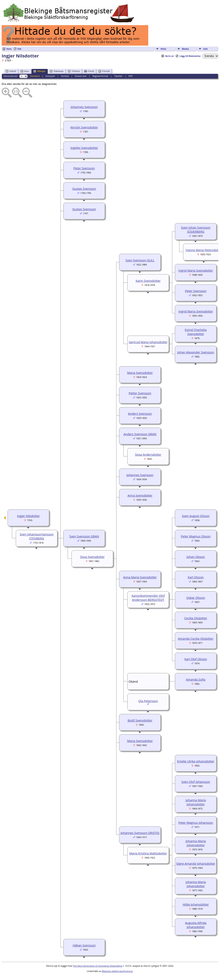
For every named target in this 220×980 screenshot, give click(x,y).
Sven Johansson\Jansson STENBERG (37, 536)
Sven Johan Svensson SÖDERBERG (196, 229)
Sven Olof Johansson (196, 782)
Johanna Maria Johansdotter (196, 802)
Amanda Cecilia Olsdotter (196, 638)
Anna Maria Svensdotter (140, 577)
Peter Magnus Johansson (196, 823)
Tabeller (118, 76)
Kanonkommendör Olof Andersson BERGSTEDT (148, 598)
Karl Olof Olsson (196, 659)
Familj (89, 71)
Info (205, 49)
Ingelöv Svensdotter (84, 148)
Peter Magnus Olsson (196, 536)
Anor (25, 71)
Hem (9, 49)
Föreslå (104, 71)
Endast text (81, 76)
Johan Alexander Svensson (196, 352)
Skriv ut (169, 56)
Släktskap (57, 71)
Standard (35, 76)
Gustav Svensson (84, 189)
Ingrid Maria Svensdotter (196, 270)
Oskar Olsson (196, 598)
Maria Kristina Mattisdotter (148, 853)
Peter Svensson (84, 168)
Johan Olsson (196, 557)
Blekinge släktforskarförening (117, 971)
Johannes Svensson (84, 107)
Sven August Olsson (196, 516)
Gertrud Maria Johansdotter (148, 342)
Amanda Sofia (196, 679)
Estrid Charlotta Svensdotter (196, 332)
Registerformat (100, 76)
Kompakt (50, 76)
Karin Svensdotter (148, 281)
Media (185, 49)
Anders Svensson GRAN (140, 434)
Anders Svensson (140, 414)
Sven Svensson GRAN (84, 536)
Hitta (163, 49)
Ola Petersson (148, 701)
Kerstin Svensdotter (84, 127)
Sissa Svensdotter (92, 557)
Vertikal (65, 76)
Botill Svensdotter (140, 720)
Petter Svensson (140, 393)
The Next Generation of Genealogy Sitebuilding (98, 966)
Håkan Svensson (84, 945)
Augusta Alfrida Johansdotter (196, 925)
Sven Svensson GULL (140, 260)
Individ (11, 71)
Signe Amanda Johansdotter (196, 863)
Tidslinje (74, 71)
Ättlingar (39, 71)
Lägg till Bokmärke (190, 56)
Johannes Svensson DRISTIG (140, 833)
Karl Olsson (196, 577)
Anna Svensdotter (140, 495)
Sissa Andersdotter (148, 454)
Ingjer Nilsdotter (28, 516)
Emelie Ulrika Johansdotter (196, 761)
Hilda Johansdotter (196, 904)
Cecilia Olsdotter (196, 618)
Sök (19, 49)
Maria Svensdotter (140, 373)
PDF (131, 76)
